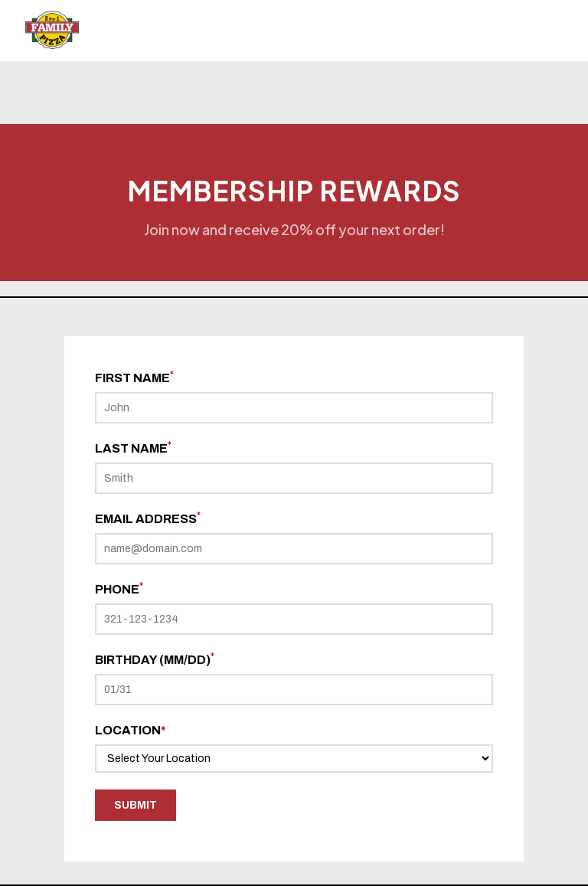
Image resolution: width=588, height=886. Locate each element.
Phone (119, 589)
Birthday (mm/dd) (155, 659)
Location (131, 730)
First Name (134, 378)
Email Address (148, 518)
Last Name (133, 448)
